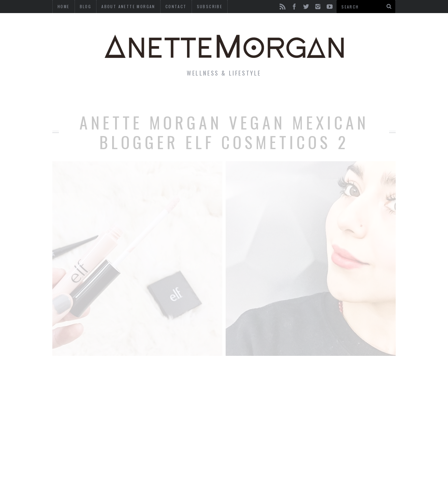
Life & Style (99, 96)
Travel (302, 96)
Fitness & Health (161, 96)
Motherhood (258, 96)
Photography (348, 96)
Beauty (214, 96)
